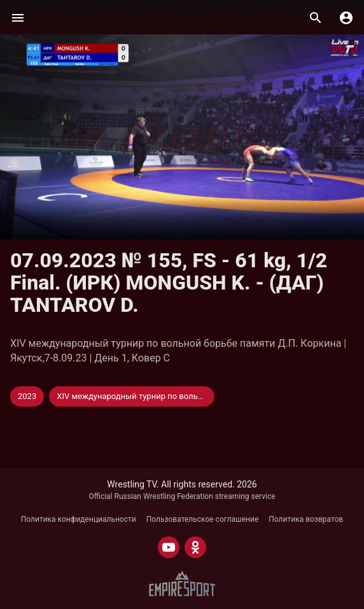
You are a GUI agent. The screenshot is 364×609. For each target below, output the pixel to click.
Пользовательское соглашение (203, 519)
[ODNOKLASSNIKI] (195, 547)
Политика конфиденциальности (79, 519)
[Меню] (18, 18)
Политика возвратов (306, 519)
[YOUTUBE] (169, 547)
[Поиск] (316, 18)
